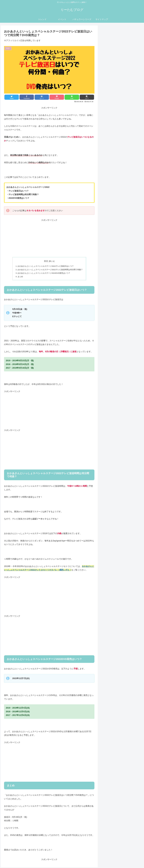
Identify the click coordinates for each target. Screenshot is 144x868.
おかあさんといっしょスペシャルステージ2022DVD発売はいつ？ (44, 273)
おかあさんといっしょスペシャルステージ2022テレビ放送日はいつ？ (46, 266)
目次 (46, 261)
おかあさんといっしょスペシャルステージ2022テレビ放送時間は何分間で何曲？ (50, 270)
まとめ (20, 277)
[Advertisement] (49, 238)
